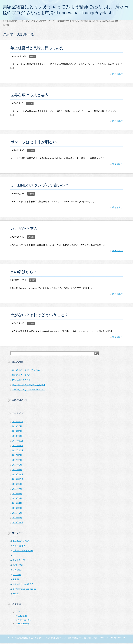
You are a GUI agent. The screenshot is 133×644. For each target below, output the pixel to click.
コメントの (23, 621)
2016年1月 (17, 518)
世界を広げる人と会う (30, 96)
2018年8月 (17, 427)
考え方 (16, 595)
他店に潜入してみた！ (22, 376)
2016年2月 (17, 514)
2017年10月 (18, 451)
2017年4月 (17, 470)
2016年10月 (18, 480)
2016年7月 (17, 490)
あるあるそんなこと (22, 542)
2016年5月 (17, 499)
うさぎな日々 (19, 547)
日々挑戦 (17, 571)
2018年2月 (17, 432)
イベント (17, 556)
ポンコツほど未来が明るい (34, 143)
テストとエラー (20, 561)
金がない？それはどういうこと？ (39, 316)
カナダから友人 (24, 229)
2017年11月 (18, 446)
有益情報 (17, 575)
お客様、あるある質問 (23, 551)
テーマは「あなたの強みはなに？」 (29, 390)
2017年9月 (17, 456)
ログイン (20, 613)
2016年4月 (17, 504)
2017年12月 (18, 442)
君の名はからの (24, 273)
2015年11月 (18, 523)
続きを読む (117, 75)
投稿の (21, 617)
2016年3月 (17, 509)
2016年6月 (17, 494)
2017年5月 (17, 466)
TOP (62, 22)
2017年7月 (17, 461)
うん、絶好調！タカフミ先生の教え (29, 385)
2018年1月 (17, 437)
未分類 (32, 57)
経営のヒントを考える (23, 585)
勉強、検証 (18, 566)
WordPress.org (22, 624)
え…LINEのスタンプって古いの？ (40, 186)
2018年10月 (18, 422)
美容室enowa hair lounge (24, 590)
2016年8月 (17, 485)
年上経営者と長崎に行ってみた (37, 49)
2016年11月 (18, 475)
